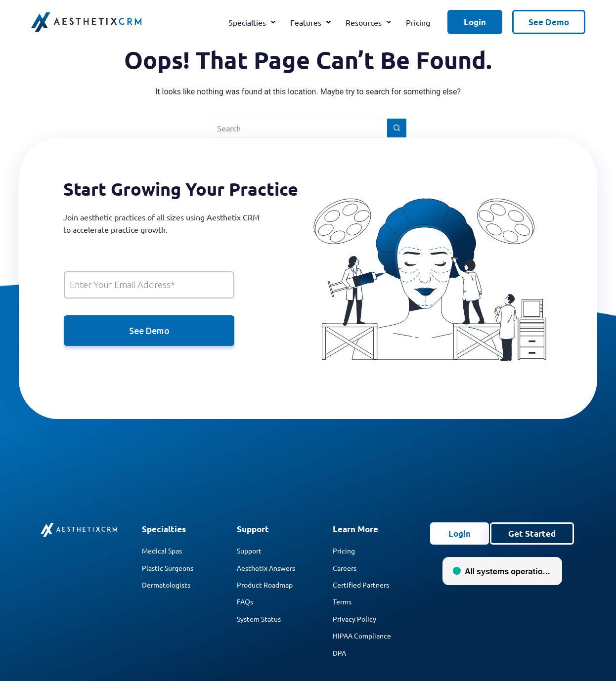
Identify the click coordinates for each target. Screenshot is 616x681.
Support (249, 551)
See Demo (549, 22)
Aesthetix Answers (266, 568)
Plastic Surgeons (168, 568)
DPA (339, 653)
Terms (342, 601)
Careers (345, 568)
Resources (368, 22)
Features (310, 22)
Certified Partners (361, 585)
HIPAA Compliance (362, 636)
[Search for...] (298, 128)
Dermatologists (166, 585)
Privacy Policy (354, 619)
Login (475, 22)
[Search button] (397, 128)
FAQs (245, 601)
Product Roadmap (265, 585)
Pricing (418, 22)
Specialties (252, 22)
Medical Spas (162, 551)
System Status (259, 619)
